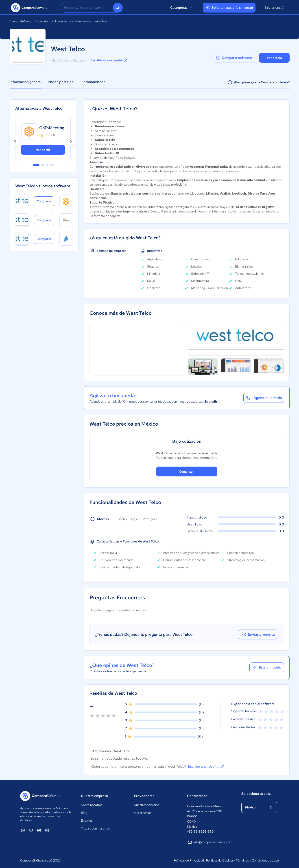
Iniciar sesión (275, 8)
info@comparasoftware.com (210, 842)
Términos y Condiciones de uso (257, 860)
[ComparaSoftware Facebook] (39, 830)
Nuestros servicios (146, 805)
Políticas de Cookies (220, 860)
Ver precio (274, 58)
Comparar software (234, 58)
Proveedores (144, 796)
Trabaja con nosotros (95, 828)
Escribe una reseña (206, 767)
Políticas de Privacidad (189, 860)
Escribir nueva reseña (110, 60)
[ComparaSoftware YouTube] (31, 830)
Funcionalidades (92, 82)
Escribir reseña (267, 667)
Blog (84, 813)
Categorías (182, 8)
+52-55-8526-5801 (201, 832)
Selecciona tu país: (256, 794)
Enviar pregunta (258, 634)
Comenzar (187, 472)
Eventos (87, 821)
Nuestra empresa (94, 796)
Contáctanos (197, 796)
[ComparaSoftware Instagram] (47, 830)
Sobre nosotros (92, 805)
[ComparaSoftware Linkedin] (23, 830)
